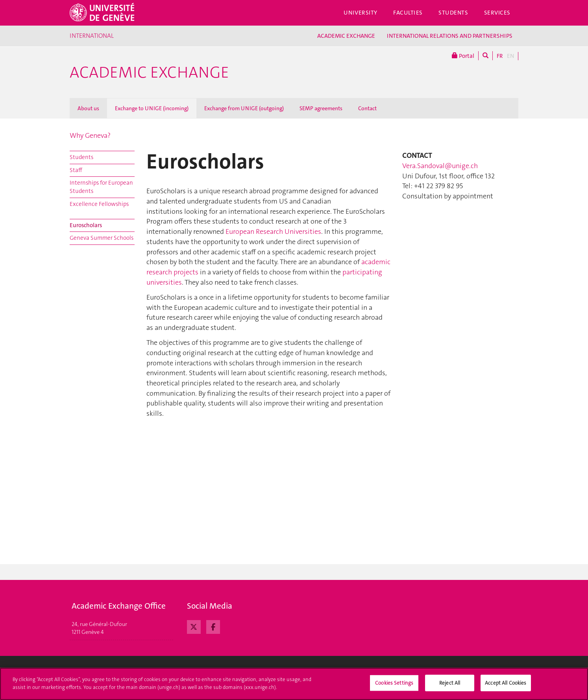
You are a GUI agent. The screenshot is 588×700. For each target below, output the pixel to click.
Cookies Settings (394, 687)
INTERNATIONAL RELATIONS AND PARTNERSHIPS (450, 36)
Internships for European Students (101, 187)
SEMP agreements (321, 108)
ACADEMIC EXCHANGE (346, 36)
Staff (76, 170)
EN (510, 56)
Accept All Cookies (506, 687)
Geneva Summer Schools (102, 238)
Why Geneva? (90, 135)
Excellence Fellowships (99, 204)
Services (497, 13)
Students (453, 13)
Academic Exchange (149, 72)
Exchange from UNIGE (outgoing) (244, 108)
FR (500, 56)
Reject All (450, 687)
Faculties (408, 13)
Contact (367, 108)
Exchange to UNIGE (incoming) (152, 108)
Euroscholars (86, 225)
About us (88, 108)
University (361, 13)
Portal (463, 56)
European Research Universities (273, 231)
